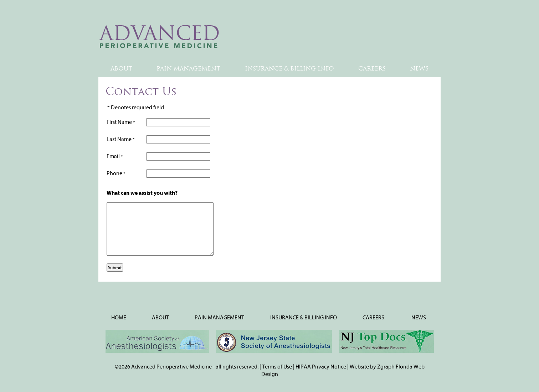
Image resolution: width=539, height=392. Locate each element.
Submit (115, 268)
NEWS (419, 69)
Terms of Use (277, 367)
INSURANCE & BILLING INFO (289, 69)
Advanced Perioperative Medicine (172, 367)
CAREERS (372, 69)
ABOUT (121, 69)
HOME (119, 318)
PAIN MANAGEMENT (188, 69)
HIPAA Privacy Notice (321, 367)
